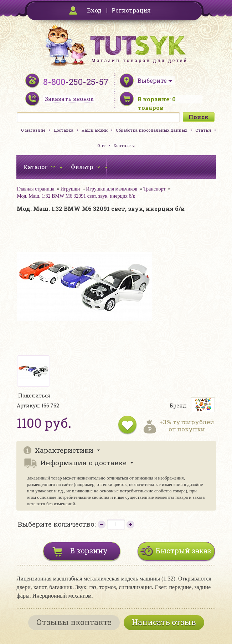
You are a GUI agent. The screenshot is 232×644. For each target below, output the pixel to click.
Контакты (124, 145)
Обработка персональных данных (151, 130)
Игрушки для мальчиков (112, 189)
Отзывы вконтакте (74, 622)
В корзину (89, 551)
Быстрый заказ (183, 551)
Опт (101, 145)
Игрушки (70, 189)
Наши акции (95, 130)
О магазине (33, 130)
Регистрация (131, 10)
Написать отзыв (164, 622)
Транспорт (154, 189)
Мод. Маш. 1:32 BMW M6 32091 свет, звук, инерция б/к (76, 196)
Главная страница (36, 189)
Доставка (63, 130)
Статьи (203, 130)
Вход (94, 10)
